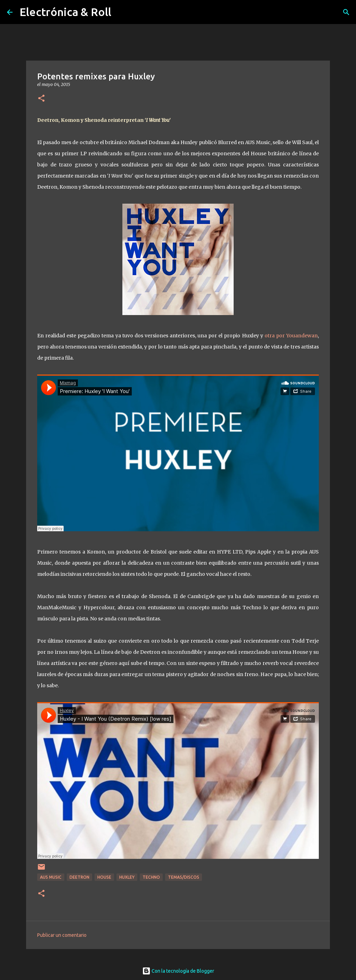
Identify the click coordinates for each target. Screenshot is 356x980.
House (104, 877)
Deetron (79, 877)
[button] (41, 99)
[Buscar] (346, 12)
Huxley (127, 877)
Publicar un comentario (62, 935)
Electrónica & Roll (65, 12)
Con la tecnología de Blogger (178, 971)
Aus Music (51, 877)
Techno (151, 877)
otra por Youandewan (291, 336)
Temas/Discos (184, 877)
